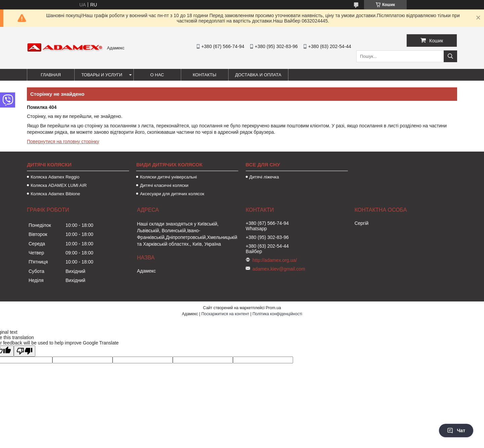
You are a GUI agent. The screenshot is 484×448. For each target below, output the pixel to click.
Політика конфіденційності (277, 314)
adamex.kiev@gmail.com (279, 269)
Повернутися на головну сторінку (63, 141)
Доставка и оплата (258, 75)
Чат (456, 431)
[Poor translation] (25, 351)
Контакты (204, 75)
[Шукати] (450, 56)
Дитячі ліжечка (264, 177)
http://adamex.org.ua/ (275, 260)
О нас (157, 75)
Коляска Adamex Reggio (55, 177)
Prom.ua (273, 308)
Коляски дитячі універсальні (168, 177)
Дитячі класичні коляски (164, 185)
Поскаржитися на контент (225, 314)
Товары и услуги (102, 75)
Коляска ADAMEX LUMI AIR (59, 185)
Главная (51, 75)
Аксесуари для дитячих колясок (172, 194)
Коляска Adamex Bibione (55, 194)
